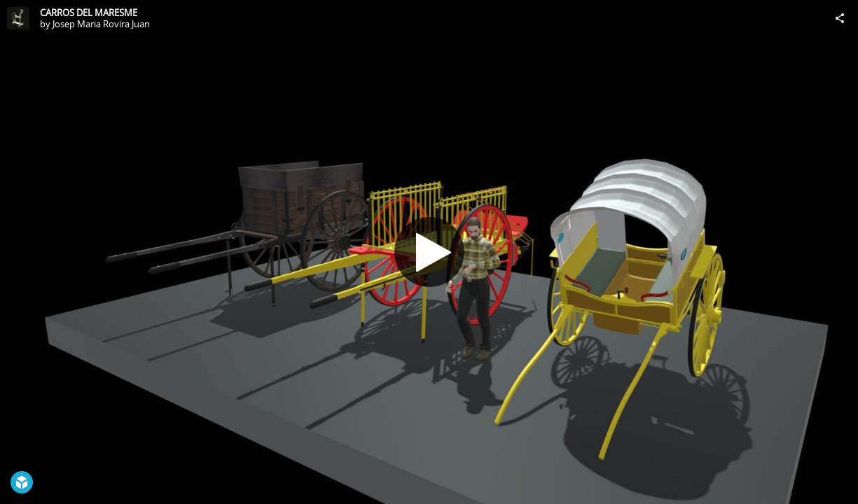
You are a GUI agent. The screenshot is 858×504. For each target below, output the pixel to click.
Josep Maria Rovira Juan (101, 24)
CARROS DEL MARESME (89, 13)
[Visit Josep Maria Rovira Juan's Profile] (18, 18)
